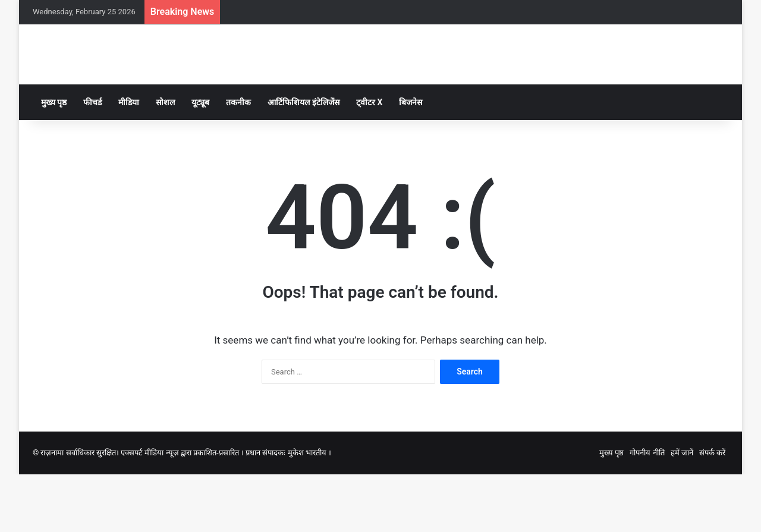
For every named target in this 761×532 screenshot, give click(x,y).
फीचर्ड (92, 160)
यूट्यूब (200, 160)
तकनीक (238, 160)
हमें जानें (682, 510)
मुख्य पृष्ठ (54, 160)
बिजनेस (411, 160)
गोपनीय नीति (647, 510)
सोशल (165, 160)
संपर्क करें (712, 510)
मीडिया (129, 160)
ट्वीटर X (369, 160)
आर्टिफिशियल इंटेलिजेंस (303, 160)
